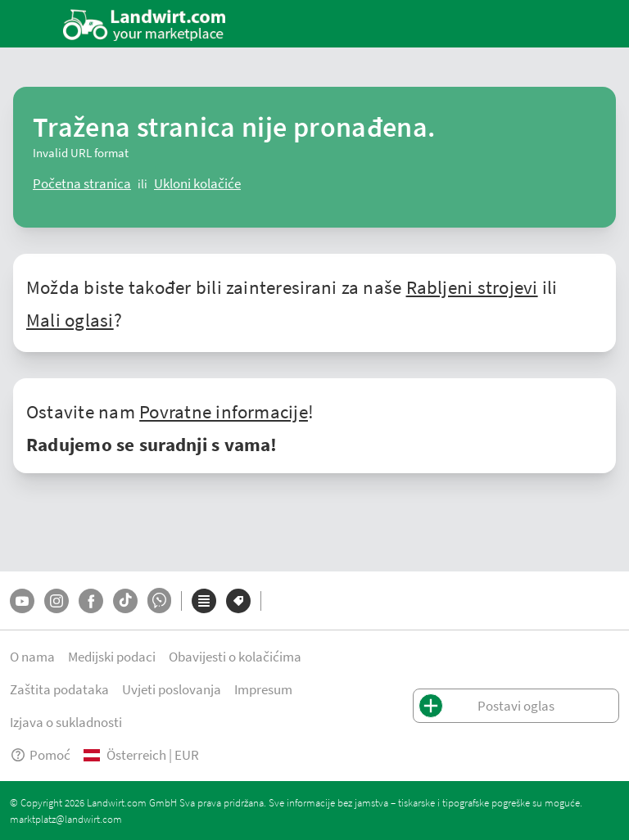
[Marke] (238, 601)
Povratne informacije (224, 411)
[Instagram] (57, 601)
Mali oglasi (70, 319)
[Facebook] (91, 601)
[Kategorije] (204, 601)
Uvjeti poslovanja (172, 689)
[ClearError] (82, 183)
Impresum (263, 689)
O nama (32, 656)
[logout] (197, 183)
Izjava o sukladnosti (66, 722)
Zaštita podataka (59, 689)
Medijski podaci (112, 656)
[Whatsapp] (159, 601)
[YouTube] (22, 601)
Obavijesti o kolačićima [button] (235, 656)
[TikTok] (125, 601)
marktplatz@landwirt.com (66, 819)
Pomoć (40, 754)
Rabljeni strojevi (472, 287)
